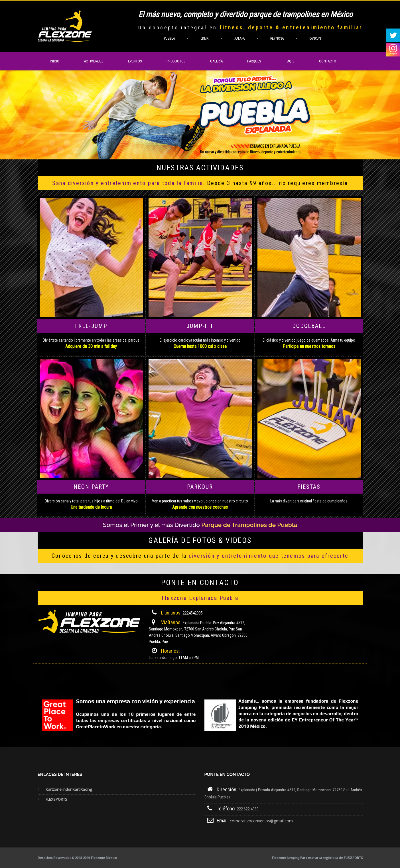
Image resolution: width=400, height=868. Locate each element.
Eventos (135, 61)
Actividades (94, 61)
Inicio (55, 61)
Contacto (328, 61)
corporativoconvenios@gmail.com (261, 821)
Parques (254, 61)
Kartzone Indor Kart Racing (69, 789)
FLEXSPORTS (56, 799)
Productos (176, 61)
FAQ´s (290, 61)
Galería (216, 61)
